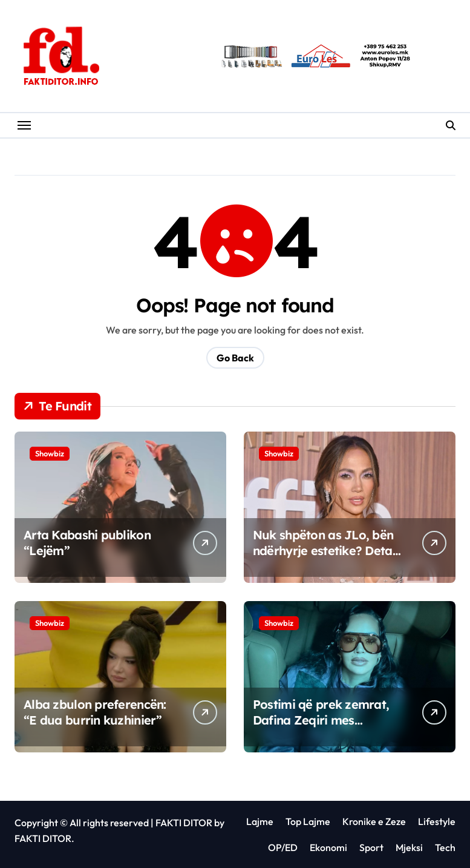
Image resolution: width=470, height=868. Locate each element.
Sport (371, 847)
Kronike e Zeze (374, 821)
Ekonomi (328, 847)
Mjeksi (409, 847)
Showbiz (50, 453)
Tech (445, 847)
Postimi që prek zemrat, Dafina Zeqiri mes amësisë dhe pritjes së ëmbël (321, 728)
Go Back (235, 358)
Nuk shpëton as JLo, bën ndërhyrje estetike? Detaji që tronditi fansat (326, 551)
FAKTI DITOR (184, 823)
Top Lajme (308, 821)
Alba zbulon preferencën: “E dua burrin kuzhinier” (95, 712)
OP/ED (283, 847)
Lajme (260, 821)
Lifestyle (437, 821)
